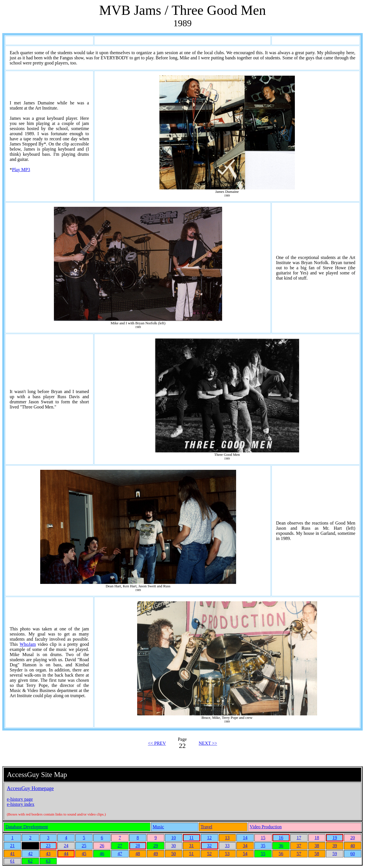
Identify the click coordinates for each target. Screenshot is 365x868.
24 (66, 846)
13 (227, 838)
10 (174, 838)
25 (84, 846)
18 (317, 838)
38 (317, 846)
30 (174, 846)
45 (84, 854)
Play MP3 (21, 170)
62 (30, 861)
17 (299, 838)
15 (263, 838)
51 (191, 854)
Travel (206, 827)
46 (102, 854)
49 (156, 854)
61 (12, 861)
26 (102, 846)
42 (30, 854)
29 (156, 846)
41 (12, 854)
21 (12, 846)
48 (138, 854)
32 (209, 846)
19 (335, 838)
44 (66, 854)
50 (174, 854)
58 (317, 854)
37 (299, 846)
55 (263, 854)
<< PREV (157, 743)
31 (191, 846)
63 (48, 861)
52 (209, 854)
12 (209, 838)
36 (281, 846)
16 (281, 838)
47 (120, 854)
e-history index (21, 804)
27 (120, 846)
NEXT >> (208, 743)
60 (353, 854)
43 (48, 854)
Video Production (265, 827)
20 (353, 838)
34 (245, 846)
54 (245, 854)
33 (227, 846)
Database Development (27, 827)
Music (158, 827)
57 (299, 854)
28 (138, 846)
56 (281, 854)
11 (191, 838)
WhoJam (28, 644)
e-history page (20, 799)
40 (353, 846)
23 (48, 846)
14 (245, 838)
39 (335, 846)
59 (335, 854)
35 (263, 846)
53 (227, 854)
